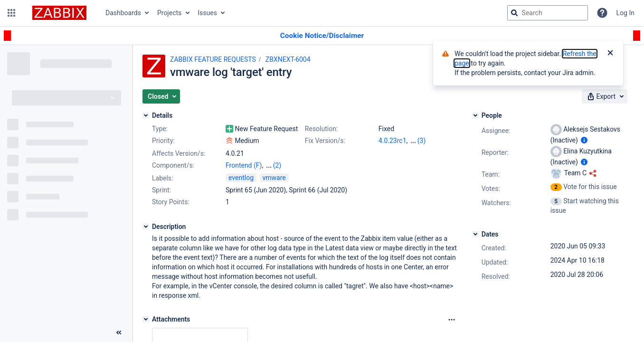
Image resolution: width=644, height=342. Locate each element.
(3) (422, 141)
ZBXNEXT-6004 (288, 59)
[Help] (602, 13)
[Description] (146, 227)
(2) (277, 165)
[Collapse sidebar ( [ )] (119, 332)
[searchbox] (548, 13)
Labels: (162, 178)
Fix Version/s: (325, 141)
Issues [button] (207, 13)
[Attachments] (146, 319)
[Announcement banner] (322, 36)
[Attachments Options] (452, 320)
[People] (475, 115)
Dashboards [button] (123, 13)
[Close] (610, 54)
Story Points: (171, 202)
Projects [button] (169, 13)
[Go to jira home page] (59, 13)
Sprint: (161, 190)
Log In (625, 13)
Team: (491, 174)
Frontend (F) (244, 165)
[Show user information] (584, 140)
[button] (11, 13)
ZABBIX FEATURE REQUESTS (213, 59)
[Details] (146, 115)
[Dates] (475, 234)
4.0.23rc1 (393, 141)
